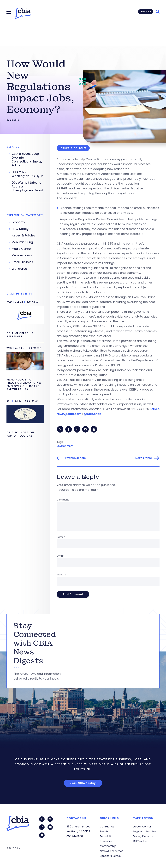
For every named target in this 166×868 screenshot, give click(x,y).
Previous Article (75, 459)
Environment (65, 446)
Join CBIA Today (83, 784)
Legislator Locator (145, 831)
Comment (64, 500)
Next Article (144, 459)
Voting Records (143, 836)
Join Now (146, 12)
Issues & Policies (23, 235)
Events (104, 831)
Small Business (22, 262)
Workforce (19, 269)
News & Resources (112, 851)
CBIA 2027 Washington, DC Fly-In (28, 174)
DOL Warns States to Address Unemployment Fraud (27, 187)
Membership (108, 846)
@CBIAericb (93, 414)
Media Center (21, 249)
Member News (22, 255)
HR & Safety (20, 229)
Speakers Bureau (111, 856)
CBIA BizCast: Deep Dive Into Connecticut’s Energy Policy (27, 160)
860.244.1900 (75, 836)
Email (61, 556)
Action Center (142, 827)
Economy (18, 222)
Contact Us (107, 827)
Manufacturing (22, 242)
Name (61, 537)
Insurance (106, 841)
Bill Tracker (140, 841)
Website (61, 575)
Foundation (107, 836)
